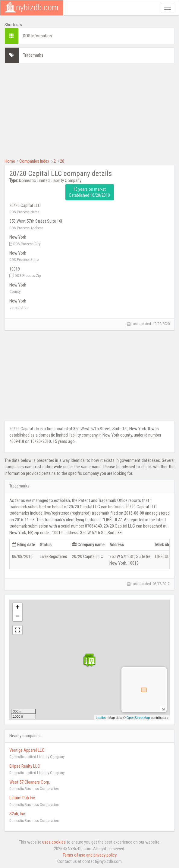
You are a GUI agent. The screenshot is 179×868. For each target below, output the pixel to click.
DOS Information (37, 36)
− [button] (18, 617)
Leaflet (101, 718)
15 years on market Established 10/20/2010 (90, 192)
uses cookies (54, 842)
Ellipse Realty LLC (25, 766)
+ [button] (18, 608)
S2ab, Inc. (18, 814)
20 (62, 161)
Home (10, 161)
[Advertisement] (89, 110)
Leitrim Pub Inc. (23, 798)
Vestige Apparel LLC (27, 750)
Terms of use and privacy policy (90, 855)
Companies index (34, 161)
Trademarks (33, 55)
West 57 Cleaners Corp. (30, 782)
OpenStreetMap (138, 718)
